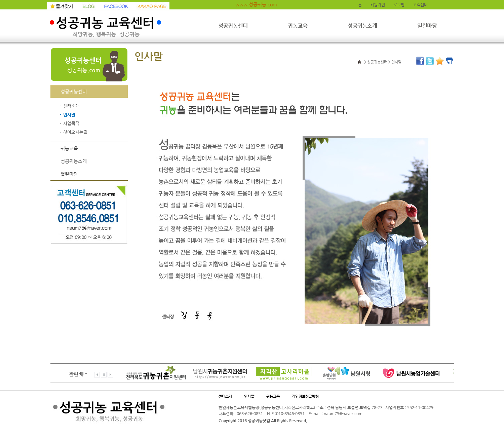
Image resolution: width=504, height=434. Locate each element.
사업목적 (71, 123)
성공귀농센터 (233, 26)
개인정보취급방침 (305, 396)
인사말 (69, 115)
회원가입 (378, 5)
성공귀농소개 (362, 26)
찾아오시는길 (75, 132)
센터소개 (71, 106)
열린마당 (427, 26)
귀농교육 (298, 26)
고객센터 (420, 5)
